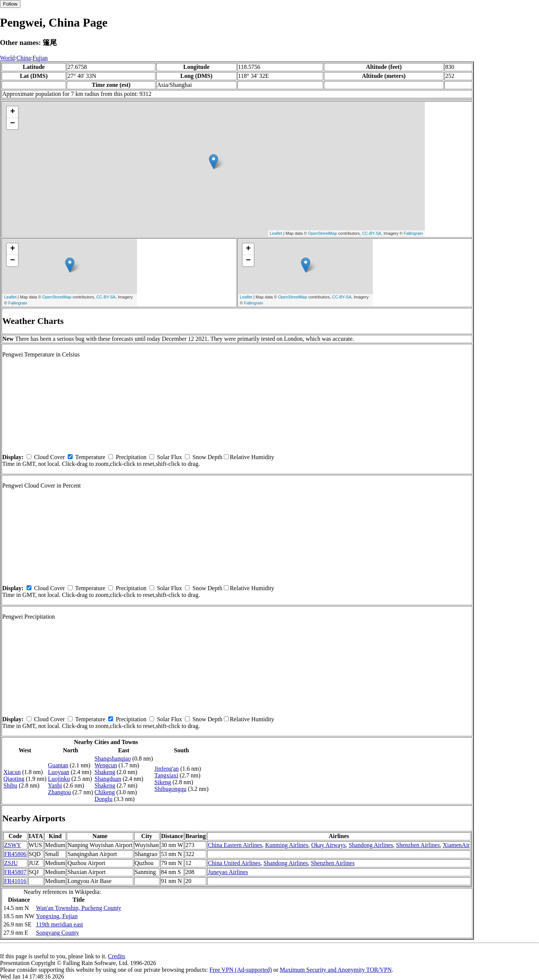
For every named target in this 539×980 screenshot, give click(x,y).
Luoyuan (59, 772)
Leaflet (276, 233)
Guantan (58, 765)
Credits (116, 956)
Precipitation (131, 457)
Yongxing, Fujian (57, 916)
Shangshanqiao (113, 758)
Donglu (104, 799)
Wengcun (106, 765)
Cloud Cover (49, 457)
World (7, 58)
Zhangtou (59, 792)
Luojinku (59, 779)
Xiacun (12, 772)
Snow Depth (207, 457)
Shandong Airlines (371, 845)
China (24, 58)
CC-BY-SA (372, 233)
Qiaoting (14, 779)
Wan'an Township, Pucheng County (79, 908)
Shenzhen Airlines (418, 845)
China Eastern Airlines (235, 845)
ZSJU (11, 863)
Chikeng (105, 792)
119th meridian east (60, 924)
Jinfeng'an (167, 769)
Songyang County (57, 933)
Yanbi (55, 785)
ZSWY (13, 845)
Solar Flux (169, 457)
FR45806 (15, 854)
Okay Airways (328, 845)
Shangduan (108, 779)
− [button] (13, 124)
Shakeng (105, 772)
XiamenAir (456, 845)
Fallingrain (413, 233)
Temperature (90, 457)
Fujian (40, 58)
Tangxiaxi (167, 775)
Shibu (10, 785)
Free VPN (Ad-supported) (240, 970)
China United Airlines (234, 863)
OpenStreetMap (323, 233)
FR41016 (15, 881)
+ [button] (13, 112)
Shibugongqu (170, 789)
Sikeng (163, 782)
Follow (10, 4)
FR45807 (15, 872)
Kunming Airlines (287, 845)
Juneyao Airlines (228, 872)
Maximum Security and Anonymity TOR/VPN (336, 970)
